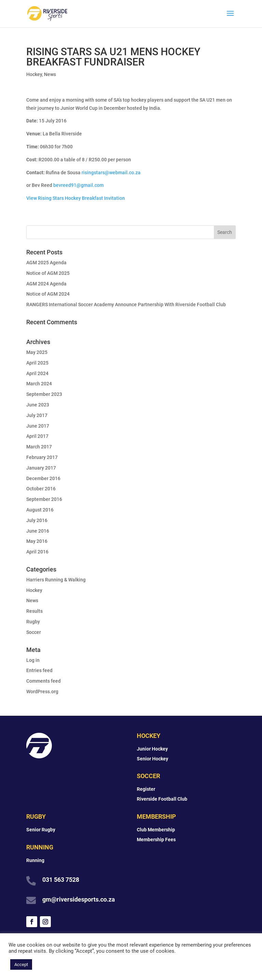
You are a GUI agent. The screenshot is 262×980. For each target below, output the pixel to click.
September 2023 (44, 394)
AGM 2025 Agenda (46, 263)
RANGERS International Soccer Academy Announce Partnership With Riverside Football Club (126, 305)
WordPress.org (42, 692)
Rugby (33, 622)
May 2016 (37, 541)
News (50, 74)
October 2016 (41, 489)
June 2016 (38, 531)
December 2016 (43, 478)
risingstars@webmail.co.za (111, 173)
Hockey (34, 74)
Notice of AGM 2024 (48, 294)
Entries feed (39, 670)
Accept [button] (21, 964)
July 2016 (37, 520)
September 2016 (44, 499)
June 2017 (38, 426)
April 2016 (37, 552)
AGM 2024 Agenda (46, 284)
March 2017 (39, 447)
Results (34, 611)
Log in (33, 660)
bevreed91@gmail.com (78, 185)
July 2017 (37, 415)
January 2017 (41, 468)
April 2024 (37, 373)
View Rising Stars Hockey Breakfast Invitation (76, 198)
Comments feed (43, 681)
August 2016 (40, 510)
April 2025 (37, 363)
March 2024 (39, 384)
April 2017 (37, 436)
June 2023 (38, 405)
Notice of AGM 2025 (48, 273)
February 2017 (42, 457)
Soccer (34, 632)
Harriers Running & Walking (56, 580)
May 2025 (37, 352)
